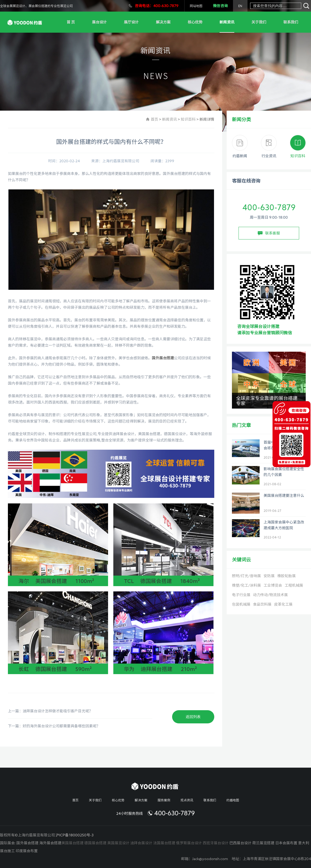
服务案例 (164, 800)
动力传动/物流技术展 (270, 595)
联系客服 (269, 233)
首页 (154, 119)
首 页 (71, 22)
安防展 (269, 576)
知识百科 (188, 119)
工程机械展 (294, 585)
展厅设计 (131, 22)
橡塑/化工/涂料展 (246, 585)
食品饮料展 (262, 604)
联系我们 (291, 22)
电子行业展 (241, 595)
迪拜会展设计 (141, 843)
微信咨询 (220, 6)
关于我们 (259, 22)
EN (240, 6)
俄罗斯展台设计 (189, 843)
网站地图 (196, 6)
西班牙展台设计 (216, 843)
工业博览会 (273, 585)
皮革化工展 (283, 604)
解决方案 (163, 22)
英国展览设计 (118, 843)
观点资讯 (187, 800)
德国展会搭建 (95, 843)
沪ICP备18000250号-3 (75, 835)
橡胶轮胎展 (286, 576)
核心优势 (195, 22)
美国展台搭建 (72, 843)
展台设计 (99, 22)
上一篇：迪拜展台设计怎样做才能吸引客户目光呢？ (50, 711)
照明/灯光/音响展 (246, 576)
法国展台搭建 (164, 843)
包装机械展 (241, 604)
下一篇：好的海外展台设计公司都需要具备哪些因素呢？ (54, 726)
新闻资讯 (227, 22)
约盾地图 (233, 800)
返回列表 (193, 717)
